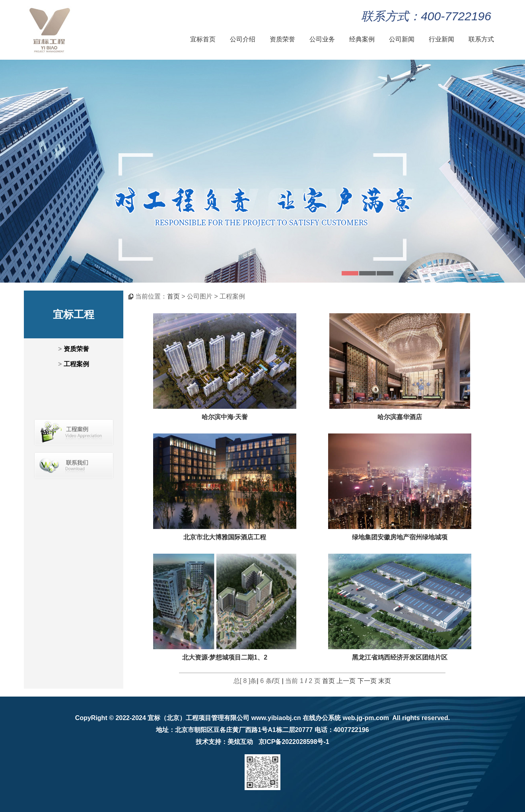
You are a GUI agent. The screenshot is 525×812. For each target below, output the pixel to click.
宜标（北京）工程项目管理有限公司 (198, 718)
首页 (173, 296)
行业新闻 (441, 39)
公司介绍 (243, 39)
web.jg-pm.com (366, 718)
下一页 (367, 681)
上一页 (346, 681)
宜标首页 (203, 39)
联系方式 (481, 39)
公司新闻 (402, 39)
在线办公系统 (322, 718)
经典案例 (362, 39)
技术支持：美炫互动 (224, 742)
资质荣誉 (282, 39)
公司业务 (322, 39)
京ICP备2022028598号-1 (294, 742)
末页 (385, 681)
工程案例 (76, 364)
